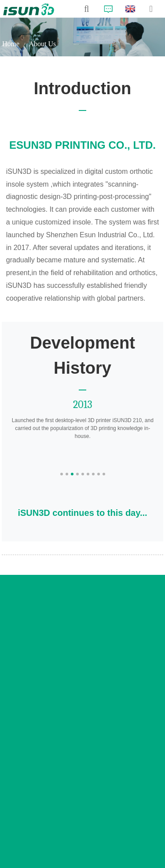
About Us (42, 44)
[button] (62, 474)
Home (11, 44)
